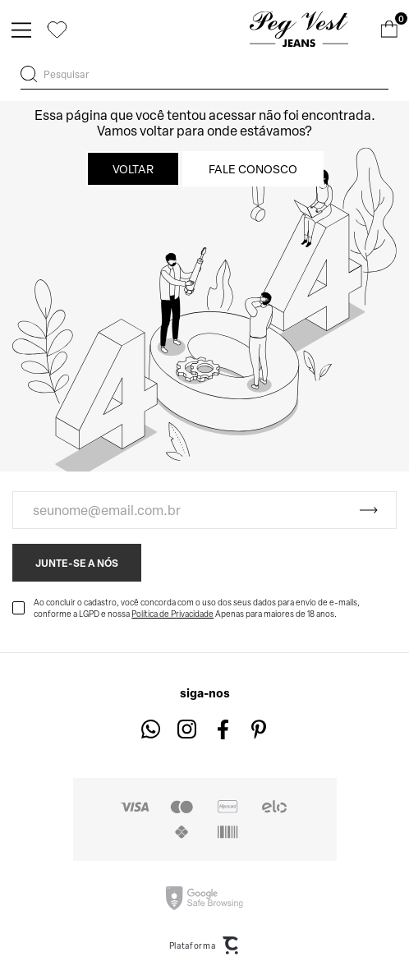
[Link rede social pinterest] (259, 729)
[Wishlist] (57, 29)
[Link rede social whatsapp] (151, 729)
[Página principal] (299, 29)
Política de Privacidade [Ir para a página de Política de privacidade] (172, 614)
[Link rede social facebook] (223, 729)
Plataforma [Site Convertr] (205, 945)
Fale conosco (253, 169)
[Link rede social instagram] (187, 729)
